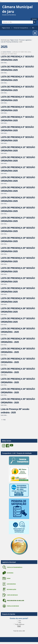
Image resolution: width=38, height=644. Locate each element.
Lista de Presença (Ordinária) (9, 42)
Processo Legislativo (25, 40)
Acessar (34, 19)
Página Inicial (6, 28)
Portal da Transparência (21, 28)
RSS (33, 28)
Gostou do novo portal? (19, 618)
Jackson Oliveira (7, 52)
